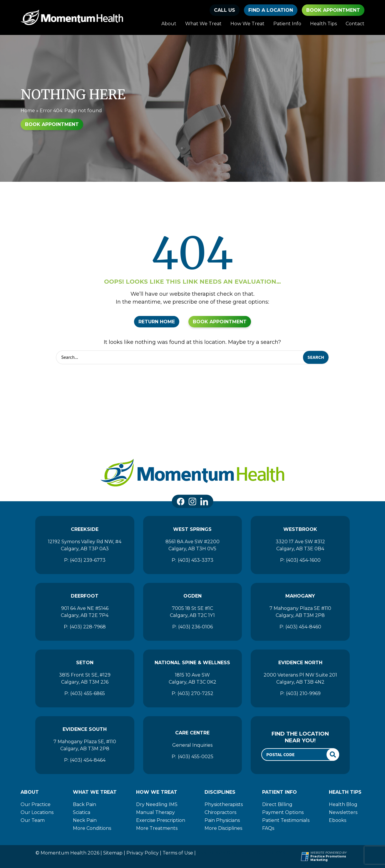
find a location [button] (271, 10)
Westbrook (300, 529)
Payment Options (283, 812)
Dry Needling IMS (157, 804)
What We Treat (203, 24)
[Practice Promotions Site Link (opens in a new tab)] (306, 857)
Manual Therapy (155, 812)
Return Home (157, 322)
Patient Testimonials (286, 820)
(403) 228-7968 (88, 627)
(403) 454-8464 (88, 760)
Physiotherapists (224, 804)
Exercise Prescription (161, 820)
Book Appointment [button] (333, 10)
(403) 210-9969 (303, 693)
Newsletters (343, 812)
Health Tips (323, 24)
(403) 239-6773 (88, 560)
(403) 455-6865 (88, 693)
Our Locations (37, 812)
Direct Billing (277, 804)
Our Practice (36, 804)
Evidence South (85, 729)
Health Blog (343, 804)
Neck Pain (85, 820)
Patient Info (287, 24)
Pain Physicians (222, 820)
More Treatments (157, 828)
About (169, 24)
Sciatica (82, 812)
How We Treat (247, 24)
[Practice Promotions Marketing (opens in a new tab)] (337, 858)
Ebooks (338, 820)
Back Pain (84, 804)
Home (28, 111)
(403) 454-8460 (303, 627)
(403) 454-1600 (303, 560)
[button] (225, 10)
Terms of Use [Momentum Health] (178, 853)
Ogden (192, 596)
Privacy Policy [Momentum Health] (143, 853)
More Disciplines (223, 828)
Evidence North (300, 663)
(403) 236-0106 (195, 627)
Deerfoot (85, 596)
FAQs (268, 828)
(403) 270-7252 (195, 693)
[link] (181, 501)
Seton (85, 663)
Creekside (85, 529)
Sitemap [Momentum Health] (113, 853)
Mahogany (300, 596)
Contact (355, 24)
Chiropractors (220, 812)
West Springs (192, 529)
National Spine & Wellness (192, 663)
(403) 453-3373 (196, 560)
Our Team (33, 820)
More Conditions (92, 828)
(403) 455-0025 (196, 757)
